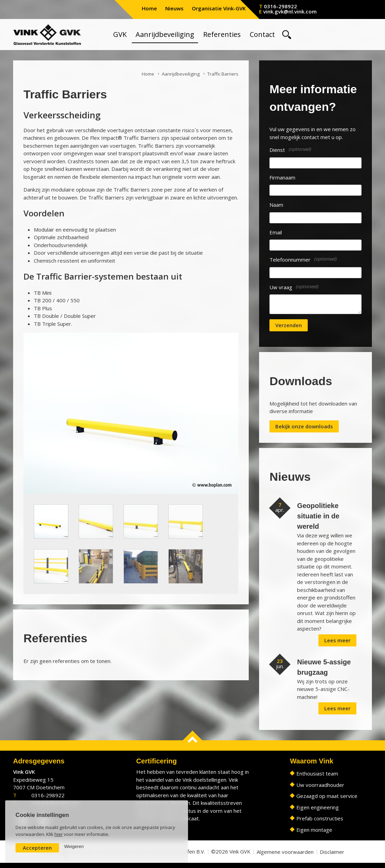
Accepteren (37, 848)
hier (59, 834)
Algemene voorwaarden (285, 852)
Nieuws (174, 8)
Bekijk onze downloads (304, 426)
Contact (262, 34)
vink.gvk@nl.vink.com (290, 11)
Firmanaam (282, 177)
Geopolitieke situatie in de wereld (318, 516)
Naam (276, 205)
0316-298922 (280, 6)
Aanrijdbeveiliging (165, 34)
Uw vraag (281, 287)
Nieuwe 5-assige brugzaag (324, 667)
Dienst (277, 150)
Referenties (222, 34)
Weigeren (74, 846)
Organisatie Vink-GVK (219, 8)
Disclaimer (332, 852)
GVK (120, 34)
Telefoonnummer (290, 260)
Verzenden (289, 325)
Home (149, 8)
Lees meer (337, 640)
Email (276, 232)
